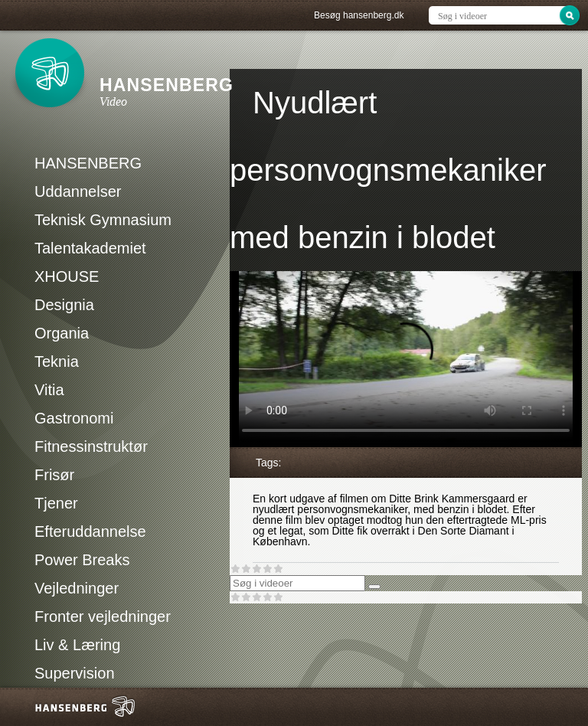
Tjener (56, 503)
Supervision (75, 673)
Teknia (57, 361)
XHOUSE (67, 276)
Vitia (49, 390)
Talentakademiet (90, 248)
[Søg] (374, 587)
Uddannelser (78, 191)
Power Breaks (82, 560)
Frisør (54, 475)
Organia (62, 333)
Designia (64, 305)
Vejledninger (77, 588)
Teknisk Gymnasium (103, 220)
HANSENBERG (88, 163)
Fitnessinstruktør (91, 446)
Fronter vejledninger (103, 616)
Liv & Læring (77, 645)
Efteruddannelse (90, 531)
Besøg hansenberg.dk (359, 15)
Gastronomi (74, 418)
